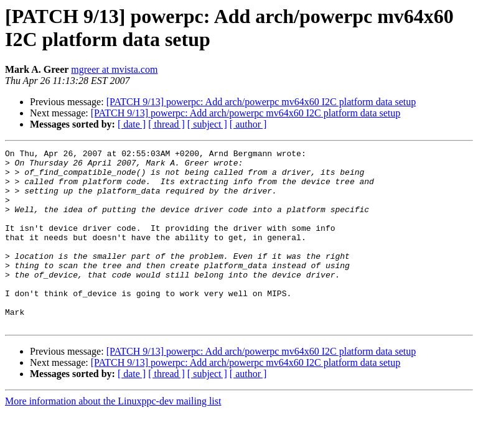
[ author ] (248, 124)
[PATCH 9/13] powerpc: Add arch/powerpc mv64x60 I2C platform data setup (261, 102)
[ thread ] (166, 124)
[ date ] (132, 124)
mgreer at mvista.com (114, 69)
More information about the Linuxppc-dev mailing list (113, 436)
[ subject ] (207, 124)
